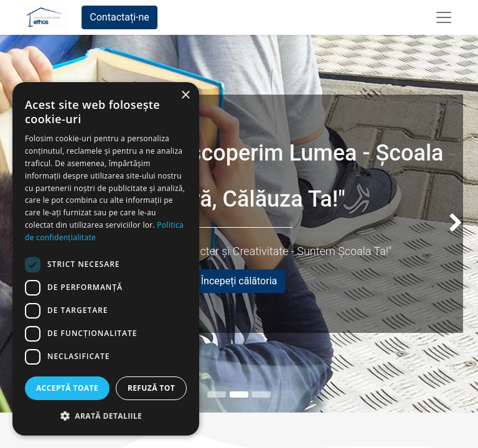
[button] (106, 416)
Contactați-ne (119, 17)
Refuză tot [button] (151, 388)
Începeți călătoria (239, 281)
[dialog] (106, 259)
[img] (459, 224)
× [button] (185, 96)
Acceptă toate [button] (67, 388)
